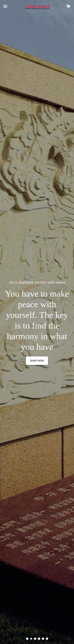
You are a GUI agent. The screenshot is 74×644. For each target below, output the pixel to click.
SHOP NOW (37, 361)
